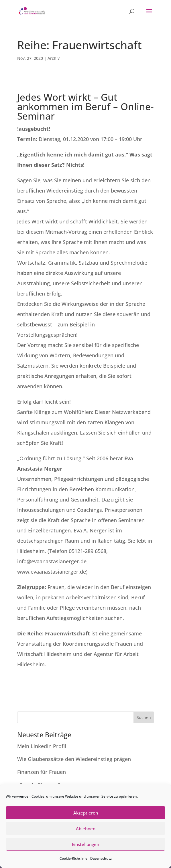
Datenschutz (101, 858)
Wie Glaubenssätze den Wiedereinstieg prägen (74, 759)
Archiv (54, 58)
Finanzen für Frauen (43, 772)
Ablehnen (86, 829)
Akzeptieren (86, 813)
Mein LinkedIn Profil (42, 746)
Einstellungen (85, 844)
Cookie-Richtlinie (73, 858)
